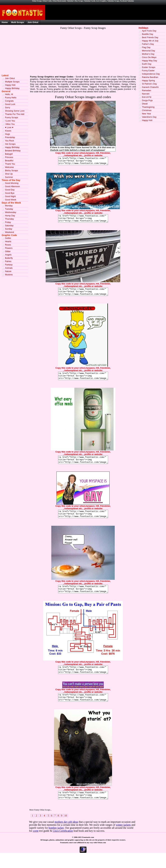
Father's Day (148, 44)
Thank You (10, 164)
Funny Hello (11, 98)
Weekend (9, 232)
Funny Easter (148, 71)
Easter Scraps (149, 67)
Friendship (10, 137)
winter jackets (123, 840)
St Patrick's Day (149, 84)
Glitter (8, 251)
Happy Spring (148, 80)
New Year (146, 114)
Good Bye (10, 193)
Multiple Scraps (12, 82)
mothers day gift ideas (66, 837)
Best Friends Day (150, 37)
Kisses (8, 131)
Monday (9, 206)
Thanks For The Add (15, 114)
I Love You (10, 121)
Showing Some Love (15, 111)
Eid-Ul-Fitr (147, 97)
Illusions (9, 275)
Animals (9, 268)
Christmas (147, 110)
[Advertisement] (54, 54)
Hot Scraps (10, 144)
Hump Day (10, 216)
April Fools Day (149, 31)
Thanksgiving (148, 107)
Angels (8, 255)
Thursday (9, 219)
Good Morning (12, 183)
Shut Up (9, 174)
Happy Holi (10, 85)
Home (5, 22)
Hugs (7, 134)
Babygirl (9, 154)
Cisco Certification (63, 846)
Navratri (146, 94)
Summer (9, 177)
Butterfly (9, 258)
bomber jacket (56, 843)
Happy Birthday (12, 88)
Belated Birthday (13, 151)
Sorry (8, 107)
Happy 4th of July (150, 41)
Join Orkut (33, 22)
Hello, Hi (9, 94)
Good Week (11, 200)
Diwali (145, 104)
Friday (8, 222)
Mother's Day (148, 54)
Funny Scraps (12, 117)
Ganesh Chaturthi (150, 87)
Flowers (9, 248)
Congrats (9, 101)
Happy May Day (149, 61)
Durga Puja (147, 100)
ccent (36, 846)
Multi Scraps (18, 22)
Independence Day (151, 74)
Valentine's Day (149, 117)
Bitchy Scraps (11, 170)
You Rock (9, 141)
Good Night (10, 196)
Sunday (9, 229)
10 (66, 830)
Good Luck (10, 104)
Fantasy (9, 265)
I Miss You (10, 124)
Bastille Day (148, 34)
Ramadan (147, 90)
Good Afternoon (12, 186)
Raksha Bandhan (150, 77)
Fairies (8, 261)
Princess (9, 157)
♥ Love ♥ (9, 127)
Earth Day (147, 64)
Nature (8, 271)
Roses (8, 245)
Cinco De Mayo (149, 57)
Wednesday (11, 212)
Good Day (10, 190)
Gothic (8, 238)
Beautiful (9, 161)
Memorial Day (148, 51)
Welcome (9, 167)
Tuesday (9, 209)
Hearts (8, 241)
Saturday (9, 225)
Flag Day (146, 47)
